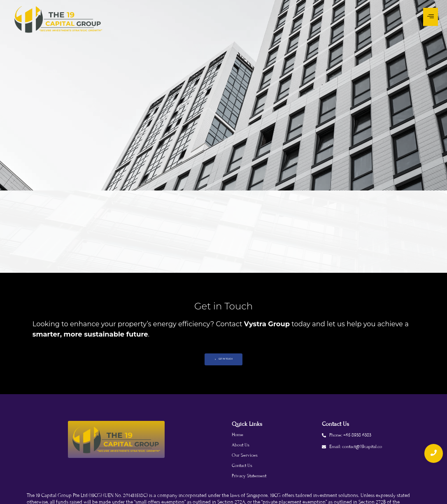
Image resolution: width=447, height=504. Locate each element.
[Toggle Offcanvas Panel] (431, 17)
